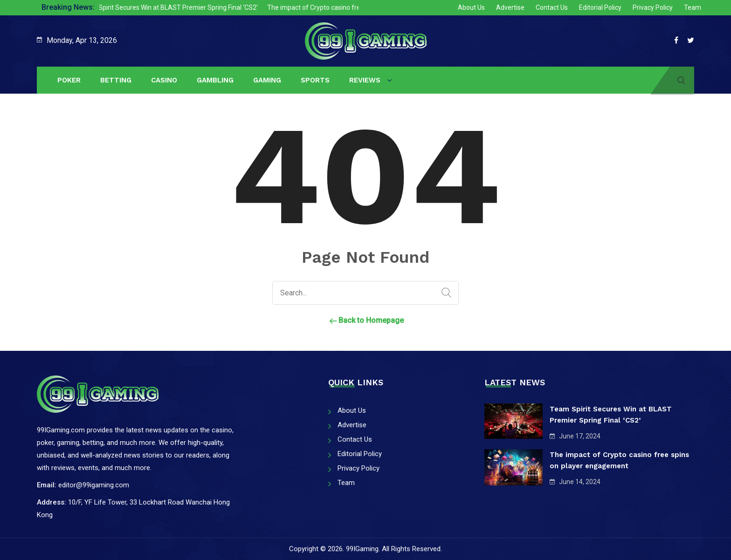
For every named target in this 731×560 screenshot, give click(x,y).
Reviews (365, 80)
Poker (69, 80)
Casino (164, 80)
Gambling (215, 80)
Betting (116, 80)
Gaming (267, 80)
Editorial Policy (600, 7)
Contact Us (552, 7)
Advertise (510, 7)
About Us (471, 7)
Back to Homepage (365, 320)
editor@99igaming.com (94, 485)
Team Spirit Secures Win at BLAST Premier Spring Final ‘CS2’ (174, 7)
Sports (315, 80)
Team (693, 7)
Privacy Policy (653, 7)
